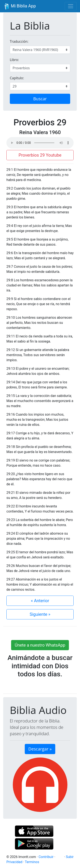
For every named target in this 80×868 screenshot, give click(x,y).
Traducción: (19, 41)
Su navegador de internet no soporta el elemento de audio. (40, 143)
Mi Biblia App (20, 6)
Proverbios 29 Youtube (40, 155)
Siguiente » (40, 614)
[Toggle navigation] (71, 6)
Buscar (40, 99)
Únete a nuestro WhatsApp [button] (40, 645)
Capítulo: (17, 78)
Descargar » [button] (40, 749)
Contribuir (46, 857)
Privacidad (14, 862)
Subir (70, 857)
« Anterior (40, 601)
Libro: (14, 60)
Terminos (32, 862)
